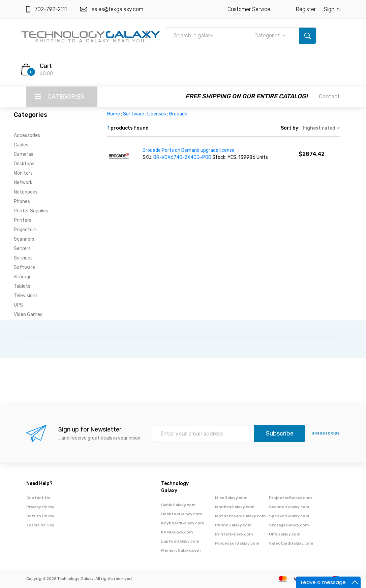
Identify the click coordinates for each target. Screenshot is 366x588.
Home (114, 114)
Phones (22, 201)
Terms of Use (40, 525)
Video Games (28, 315)
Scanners (24, 239)
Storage (23, 277)
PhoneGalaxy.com (233, 525)
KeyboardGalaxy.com (182, 523)
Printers (23, 220)
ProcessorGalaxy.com (237, 543)
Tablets (22, 286)
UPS (18, 305)
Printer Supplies (31, 211)
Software (24, 267)
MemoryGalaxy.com (181, 550)
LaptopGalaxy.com (180, 541)
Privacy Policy (40, 507)
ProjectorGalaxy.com (290, 498)
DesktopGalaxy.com (181, 514)
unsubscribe (326, 434)
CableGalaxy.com (178, 505)
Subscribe (280, 434)
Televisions (26, 296)
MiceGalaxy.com (231, 498)
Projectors (25, 230)
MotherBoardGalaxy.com (240, 516)
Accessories (27, 135)
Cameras (24, 154)
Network (23, 183)
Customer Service (249, 9)
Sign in (332, 9)
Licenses (157, 114)
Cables (21, 145)
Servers (22, 249)
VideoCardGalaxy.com (291, 543)
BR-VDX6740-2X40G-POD (182, 157)
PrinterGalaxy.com (234, 534)
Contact (329, 96)
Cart (46, 66)
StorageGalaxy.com (289, 525)
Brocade (178, 114)
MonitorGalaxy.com (235, 507)
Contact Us (38, 498)
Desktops (24, 164)
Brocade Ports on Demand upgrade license (189, 150)
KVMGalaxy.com (177, 532)
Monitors (23, 173)
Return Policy (40, 516)
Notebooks (26, 192)
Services (23, 258)
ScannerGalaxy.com (289, 507)
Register (306, 9)
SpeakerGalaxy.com (289, 516)
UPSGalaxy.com (285, 534)
